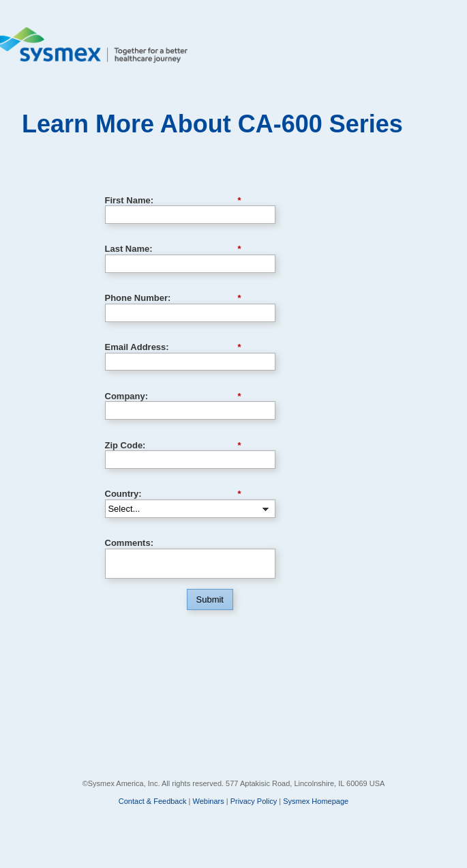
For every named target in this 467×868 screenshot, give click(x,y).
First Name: (173, 201)
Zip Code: (173, 446)
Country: (173, 494)
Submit (210, 599)
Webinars (208, 801)
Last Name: (173, 249)
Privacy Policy (254, 801)
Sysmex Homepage (316, 801)
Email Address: (173, 347)
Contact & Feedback (153, 801)
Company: (173, 396)
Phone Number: (173, 298)
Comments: (130, 543)
